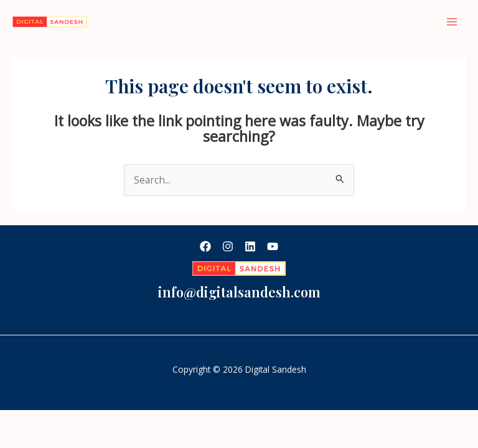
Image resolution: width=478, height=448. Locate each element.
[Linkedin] (250, 246)
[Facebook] (205, 246)
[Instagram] (228, 246)
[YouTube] (273, 246)
